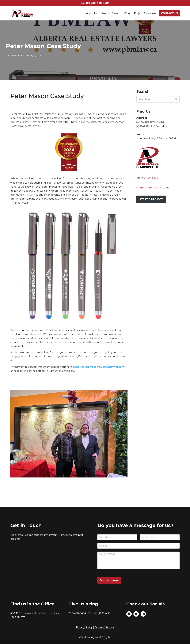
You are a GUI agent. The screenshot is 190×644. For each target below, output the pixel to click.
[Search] (155, 99)
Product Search (111, 13)
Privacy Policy (84, 627)
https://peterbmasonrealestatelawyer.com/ (99, 367)
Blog (127, 13)
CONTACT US (169, 13)
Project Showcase (145, 13)
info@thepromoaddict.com (153, 188)
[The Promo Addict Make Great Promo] (22, 13)
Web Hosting (87, 637)
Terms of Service (104, 627)
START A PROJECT (151, 199)
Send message (109, 580)
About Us (92, 13)
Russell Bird (16, 56)
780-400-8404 (149, 178)
